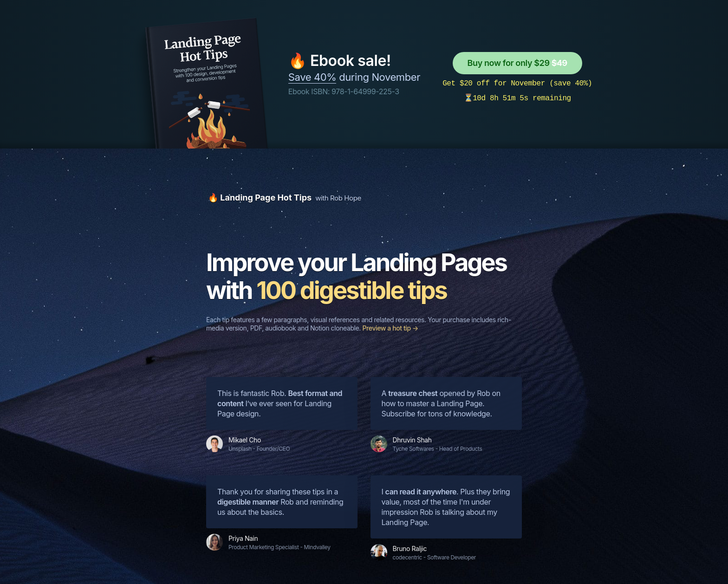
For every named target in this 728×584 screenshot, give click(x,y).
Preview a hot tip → (390, 328)
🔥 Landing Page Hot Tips (260, 198)
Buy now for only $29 (517, 63)
